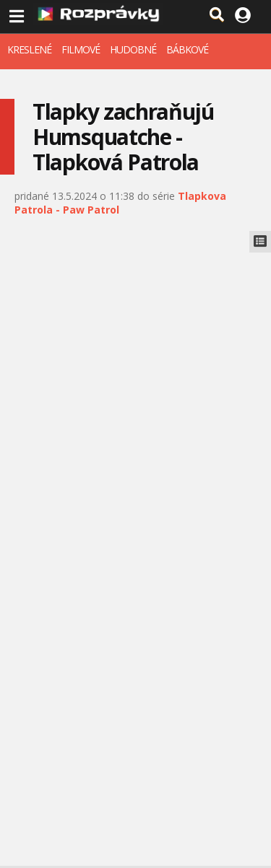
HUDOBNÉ (133, 49)
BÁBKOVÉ (187, 49)
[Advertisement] (135, 395)
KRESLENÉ (29, 49)
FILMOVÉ (81, 49)
